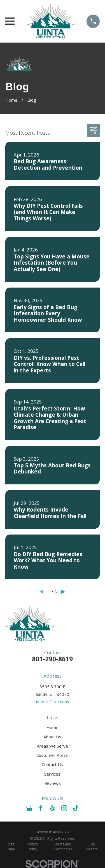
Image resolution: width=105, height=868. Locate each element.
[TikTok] (76, 808)
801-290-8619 (52, 659)
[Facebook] (41, 808)
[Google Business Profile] (29, 808)
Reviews (53, 783)
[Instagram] (64, 808)
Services (52, 774)
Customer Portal (52, 755)
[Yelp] (53, 808)
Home (53, 727)
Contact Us (52, 764)
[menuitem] (11, 847)
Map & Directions (53, 702)
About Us (52, 737)
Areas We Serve (53, 746)
